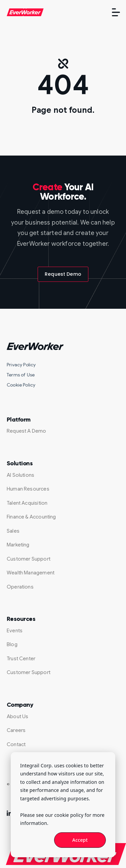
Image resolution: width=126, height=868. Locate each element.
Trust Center (21, 659)
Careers (16, 730)
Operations (20, 587)
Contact (16, 744)
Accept (80, 840)
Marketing (18, 545)
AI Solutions (20, 475)
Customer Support (29, 559)
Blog (12, 644)
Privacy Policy (21, 365)
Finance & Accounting (31, 517)
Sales (13, 531)
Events (15, 631)
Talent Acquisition (27, 503)
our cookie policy (64, 815)
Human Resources (28, 489)
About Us (17, 716)
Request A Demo (27, 431)
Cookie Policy (21, 385)
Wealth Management (31, 573)
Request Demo (63, 274)
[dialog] (63, 805)
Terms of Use (21, 375)
